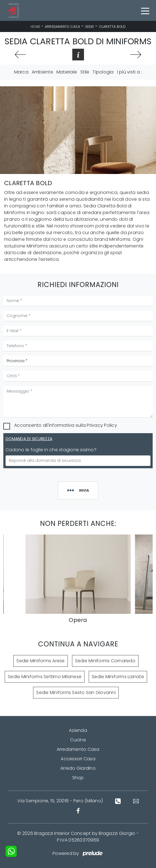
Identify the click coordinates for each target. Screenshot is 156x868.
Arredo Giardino (78, 768)
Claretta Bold (112, 27)
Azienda (78, 730)
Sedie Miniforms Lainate (118, 677)
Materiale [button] (67, 72)
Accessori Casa (78, 759)
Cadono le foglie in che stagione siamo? (51, 450)
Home (35, 27)
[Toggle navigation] (145, 11)
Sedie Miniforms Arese (40, 661)
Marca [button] (21, 72)
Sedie (90, 27)
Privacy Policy (102, 425)
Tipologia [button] (103, 72)
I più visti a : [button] (130, 72)
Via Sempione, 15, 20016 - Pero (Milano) (60, 801)
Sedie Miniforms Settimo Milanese (45, 677)
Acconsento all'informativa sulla (66, 425)
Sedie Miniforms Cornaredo (105, 661)
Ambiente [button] (42, 72)
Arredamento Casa (62, 27)
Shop (78, 778)
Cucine (78, 740)
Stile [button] (85, 72)
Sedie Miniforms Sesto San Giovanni (76, 692)
